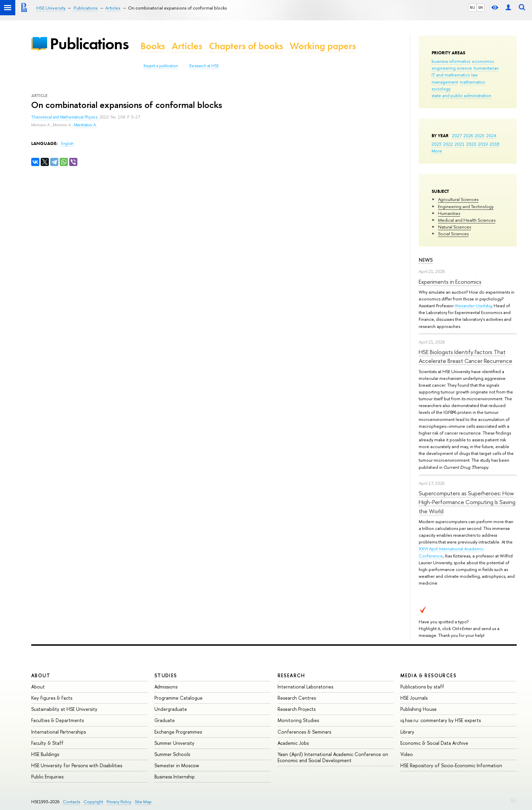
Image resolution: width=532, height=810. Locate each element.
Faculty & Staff (47, 743)
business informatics (451, 61)
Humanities (449, 213)
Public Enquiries (47, 777)
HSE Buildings (45, 754)
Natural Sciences (454, 227)
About (41, 675)
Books (153, 46)
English (67, 144)
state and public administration (461, 95)
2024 (491, 135)
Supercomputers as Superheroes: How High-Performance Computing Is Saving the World (467, 502)
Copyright (93, 802)
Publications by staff (422, 687)
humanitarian (486, 68)
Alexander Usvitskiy (473, 306)
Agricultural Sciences (458, 199)
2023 (436, 144)
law (474, 75)
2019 (483, 144)
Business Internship (175, 777)
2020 (471, 144)
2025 (480, 135)
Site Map (143, 802)
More (437, 151)
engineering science (452, 68)
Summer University (174, 743)
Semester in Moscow (177, 765)
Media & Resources (428, 675)
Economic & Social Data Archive (434, 743)
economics (483, 61)
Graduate (165, 720)
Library (407, 732)
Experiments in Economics (450, 282)
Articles (187, 46)
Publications (89, 44)
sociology (441, 89)
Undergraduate (171, 709)
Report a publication (161, 66)
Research (291, 675)
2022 (448, 144)
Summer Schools (172, 754)
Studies (166, 675)
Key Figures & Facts (52, 698)
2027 (457, 135)
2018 (495, 144)
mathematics (472, 82)
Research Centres (297, 698)
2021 (460, 144)
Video (407, 754)
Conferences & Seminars (304, 732)
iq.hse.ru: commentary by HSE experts (441, 720)
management (445, 82)
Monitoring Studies (298, 720)
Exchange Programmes (178, 732)
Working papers (323, 46)
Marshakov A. (85, 125)
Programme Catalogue (178, 698)
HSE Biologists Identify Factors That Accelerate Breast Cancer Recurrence (465, 356)
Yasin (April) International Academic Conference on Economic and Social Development (333, 757)
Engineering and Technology (466, 206)
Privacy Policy (119, 802)
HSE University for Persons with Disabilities (77, 765)
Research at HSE (204, 66)
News (426, 260)
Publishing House (419, 709)
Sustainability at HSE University (64, 709)
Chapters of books (246, 46)
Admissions (166, 687)
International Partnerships (59, 732)
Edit (514, 800)
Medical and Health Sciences (467, 220)
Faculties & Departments (58, 720)
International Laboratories (305, 687)
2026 (468, 135)
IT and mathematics (451, 75)
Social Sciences (453, 234)
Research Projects (297, 709)
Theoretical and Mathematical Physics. (65, 117)
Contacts (71, 802)
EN (481, 7)
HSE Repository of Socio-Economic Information (451, 765)
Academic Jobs (293, 743)
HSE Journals (414, 698)
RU (472, 7)
